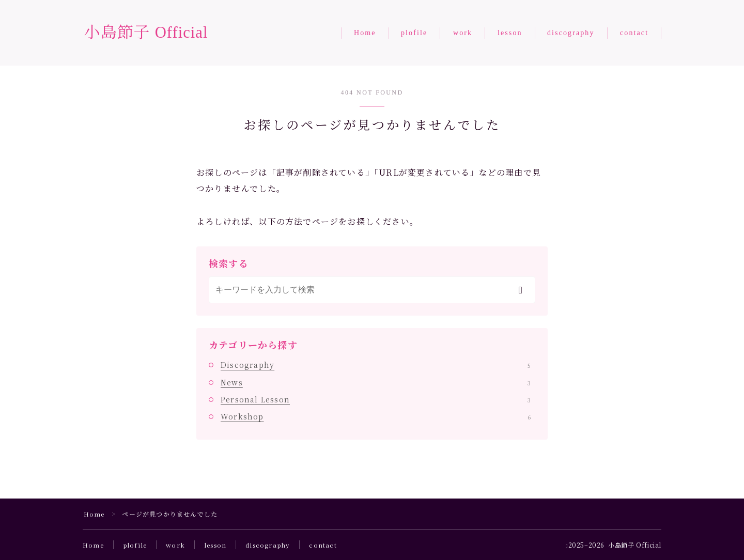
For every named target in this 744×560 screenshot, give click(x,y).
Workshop (376, 416)
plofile (414, 33)
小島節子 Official (148, 33)
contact (634, 33)
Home (365, 33)
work (463, 33)
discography (571, 33)
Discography (376, 365)
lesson (510, 33)
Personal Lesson (376, 399)
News (376, 382)
